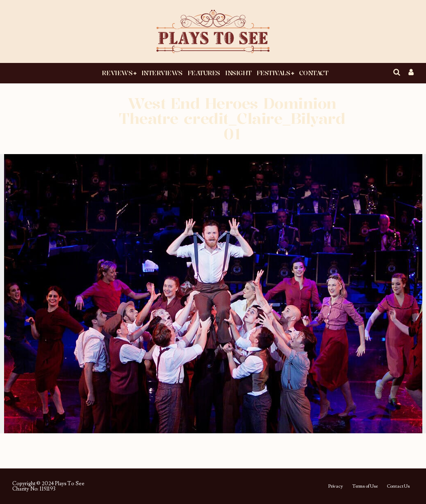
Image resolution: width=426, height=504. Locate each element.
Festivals (273, 73)
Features (204, 73)
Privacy (336, 486)
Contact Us (398, 486)
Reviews (117, 73)
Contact (314, 73)
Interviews (162, 73)
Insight (238, 73)
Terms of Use (365, 486)
